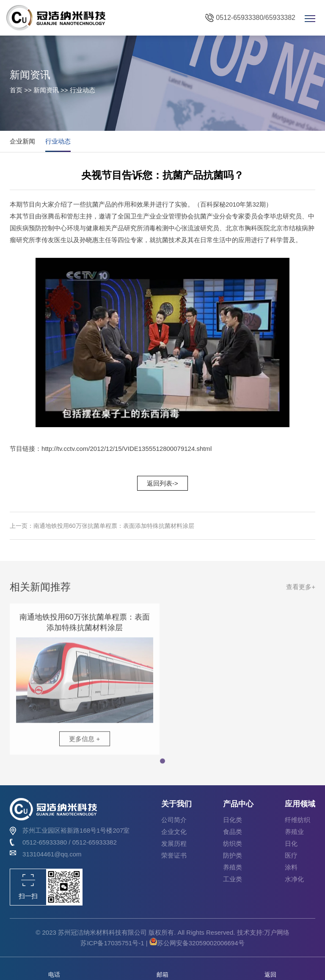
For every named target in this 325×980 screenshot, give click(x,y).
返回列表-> (162, 483)
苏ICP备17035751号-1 (113, 943)
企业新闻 (22, 141)
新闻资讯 (46, 90)
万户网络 (277, 932)
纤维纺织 (297, 820)
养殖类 (233, 867)
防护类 (233, 855)
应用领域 (300, 804)
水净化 (294, 879)
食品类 (233, 832)
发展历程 (174, 843)
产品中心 (238, 804)
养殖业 (294, 832)
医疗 (291, 855)
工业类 (233, 879)
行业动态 (58, 141)
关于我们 (176, 804)
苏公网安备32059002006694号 (197, 943)
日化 (291, 843)
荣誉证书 (174, 855)
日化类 (233, 820)
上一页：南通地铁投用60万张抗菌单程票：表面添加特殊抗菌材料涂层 (102, 526)
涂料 (291, 867)
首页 (16, 90)
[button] (162, 765)
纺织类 (233, 843)
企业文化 (174, 832)
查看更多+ (301, 590)
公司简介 (174, 820)
